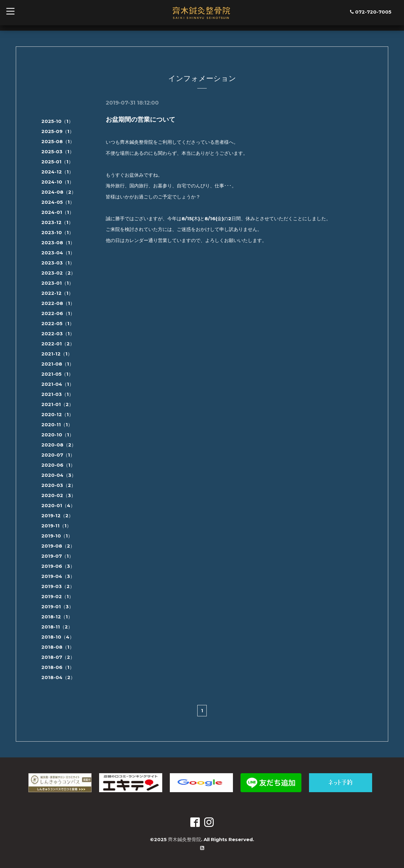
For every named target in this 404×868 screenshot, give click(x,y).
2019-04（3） (58, 576)
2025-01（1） (57, 162)
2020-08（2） (59, 445)
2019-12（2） (57, 516)
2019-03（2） (58, 586)
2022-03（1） (58, 334)
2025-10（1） (57, 121)
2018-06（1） (58, 667)
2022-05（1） (58, 323)
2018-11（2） (57, 627)
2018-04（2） (58, 677)
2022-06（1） (58, 313)
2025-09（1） (58, 131)
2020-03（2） (59, 485)
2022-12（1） (57, 293)
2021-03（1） (57, 394)
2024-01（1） (58, 212)
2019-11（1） (56, 526)
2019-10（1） (57, 536)
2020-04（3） (59, 475)
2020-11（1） (57, 425)
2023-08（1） (58, 243)
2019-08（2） (58, 546)
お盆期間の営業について (140, 119)
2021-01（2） (57, 404)
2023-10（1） (57, 232)
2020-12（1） (57, 414)
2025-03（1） (58, 152)
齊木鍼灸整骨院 (184, 839)
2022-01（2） (58, 344)
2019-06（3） (58, 566)
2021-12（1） (57, 354)
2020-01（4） (58, 505)
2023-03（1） (58, 263)
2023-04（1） (58, 253)
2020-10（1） (58, 435)
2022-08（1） (58, 303)
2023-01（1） (57, 283)
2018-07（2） (58, 657)
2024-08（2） (59, 192)
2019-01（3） (57, 607)
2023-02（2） (58, 273)
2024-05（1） (58, 202)
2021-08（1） (58, 364)
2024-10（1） (58, 182)
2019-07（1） (57, 556)
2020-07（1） (58, 455)
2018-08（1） (58, 647)
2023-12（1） (57, 222)
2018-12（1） (57, 617)
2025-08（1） (58, 141)
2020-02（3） (59, 495)
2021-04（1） (58, 384)
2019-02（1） (57, 596)
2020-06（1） (58, 465)
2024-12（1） (57, 172)
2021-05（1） (57, 374)
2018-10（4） (58, 637)
